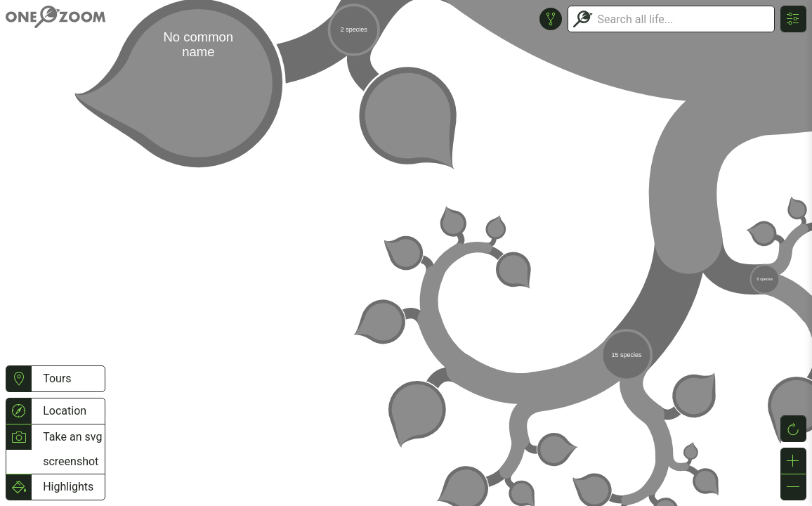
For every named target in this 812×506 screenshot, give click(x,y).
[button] (19, 379)
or (406, 253)
